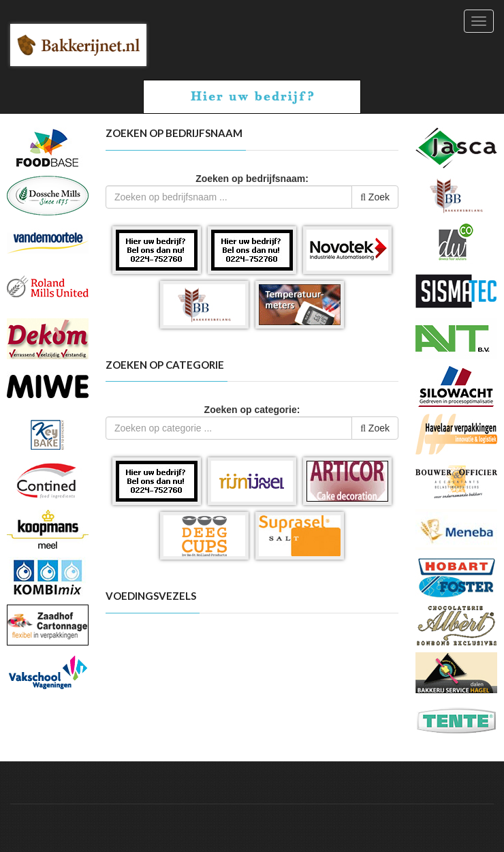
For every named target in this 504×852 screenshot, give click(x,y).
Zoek (375, 197)
